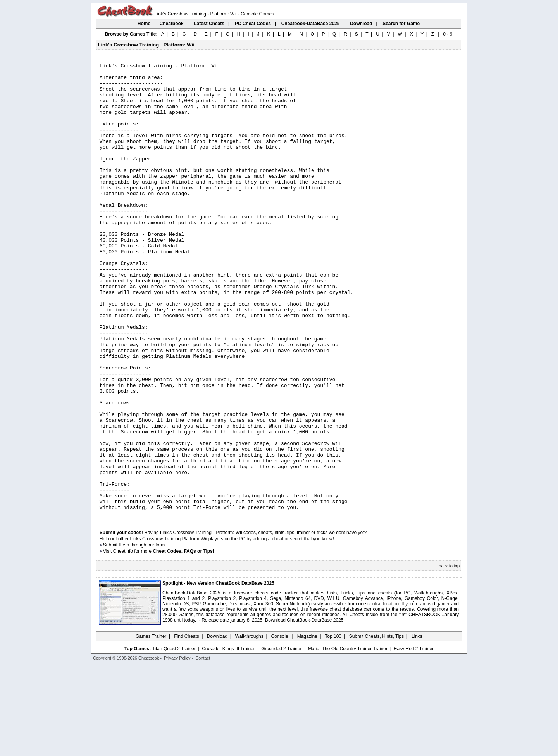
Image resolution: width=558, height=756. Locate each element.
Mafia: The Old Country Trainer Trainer (348, 739)
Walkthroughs (249, 727)
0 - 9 (448, 34)
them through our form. (143, 636)
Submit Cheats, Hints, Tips (376, 727)
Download (217, 727)
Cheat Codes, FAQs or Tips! (183, 642)
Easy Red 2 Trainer (414, 739)
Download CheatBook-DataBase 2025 (304, 711)
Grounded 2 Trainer (281, 739)
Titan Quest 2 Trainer (174, 739)
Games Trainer (151, 727)
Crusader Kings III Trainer (228, 739)
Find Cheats (187, 727)
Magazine (307, 727)
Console (280, 727)
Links (417, 727)
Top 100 (333, 727)
